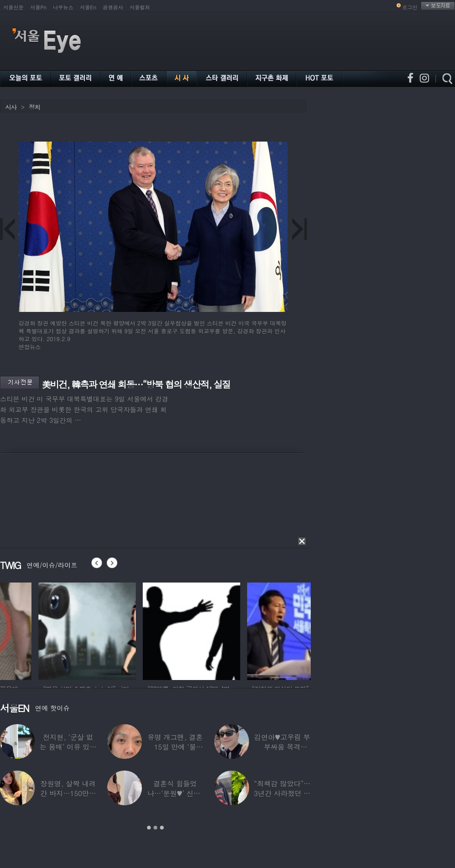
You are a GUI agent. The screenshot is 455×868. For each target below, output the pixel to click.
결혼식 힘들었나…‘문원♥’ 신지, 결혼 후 (175, 793)
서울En (88, 7)
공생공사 (113, 7)
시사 (11, 107)
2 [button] (155, 828)
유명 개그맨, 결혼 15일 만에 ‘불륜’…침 (175, 747)
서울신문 (13, 7)
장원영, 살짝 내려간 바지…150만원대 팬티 (68, 793)
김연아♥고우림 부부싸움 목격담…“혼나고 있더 (282, 747)
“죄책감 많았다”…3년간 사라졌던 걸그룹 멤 (282, 793)
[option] (143, 630)
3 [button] (162, 828)
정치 (34, 107)
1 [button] (149, 828)
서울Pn (38, 7)
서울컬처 (140, 7)
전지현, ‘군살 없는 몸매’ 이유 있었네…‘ (68, 747)
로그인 (410, 7)
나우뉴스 (63, 7)
